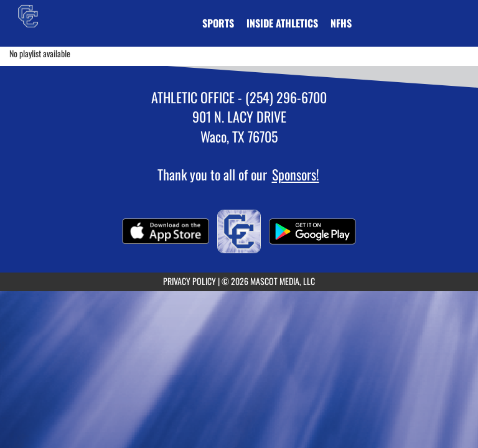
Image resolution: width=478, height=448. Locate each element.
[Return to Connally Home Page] (28, 16)
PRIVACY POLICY (190, 281)
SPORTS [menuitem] (218, 23)
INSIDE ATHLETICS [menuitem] (282, 23)
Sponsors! (296, 174)
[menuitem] (341, 23)
